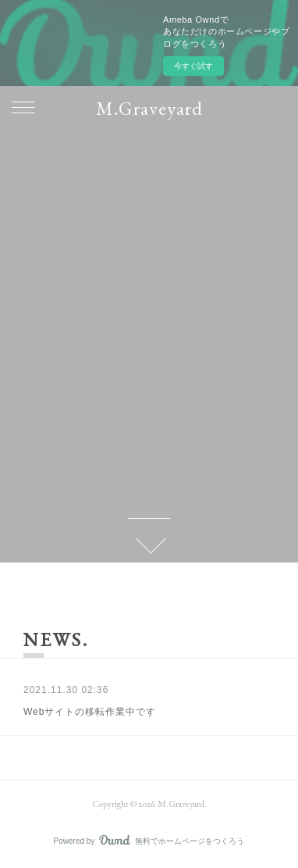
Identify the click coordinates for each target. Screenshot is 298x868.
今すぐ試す (193, 66)
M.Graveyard (149, 108)
